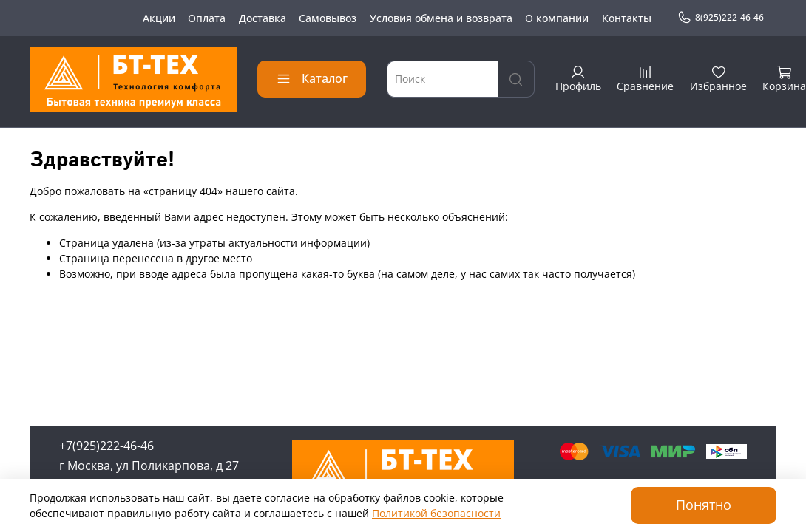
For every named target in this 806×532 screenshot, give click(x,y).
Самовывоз (328, 18)
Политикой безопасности (436, 513)
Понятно (704, 505)
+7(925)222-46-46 (106, 446)
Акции (159, 18)
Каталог (312, 78)
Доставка (263, 18)
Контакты (627, 18)
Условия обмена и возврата (441, 18)
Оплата (207, 18)
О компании (557, 18)
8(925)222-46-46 (721, 18)
